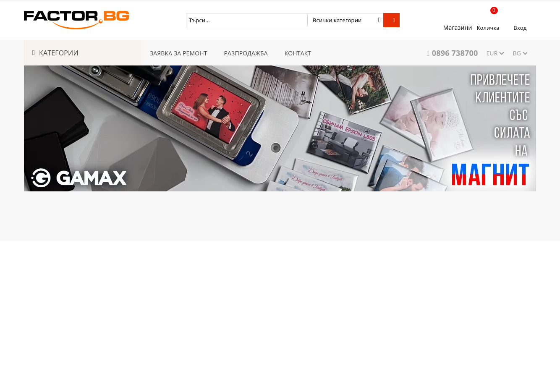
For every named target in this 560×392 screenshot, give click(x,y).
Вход (520, 28)
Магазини (458, 27)
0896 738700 (455, 53)
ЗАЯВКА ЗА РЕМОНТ (179, 53)
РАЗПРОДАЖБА (246, 53)
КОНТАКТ (298, 53)
